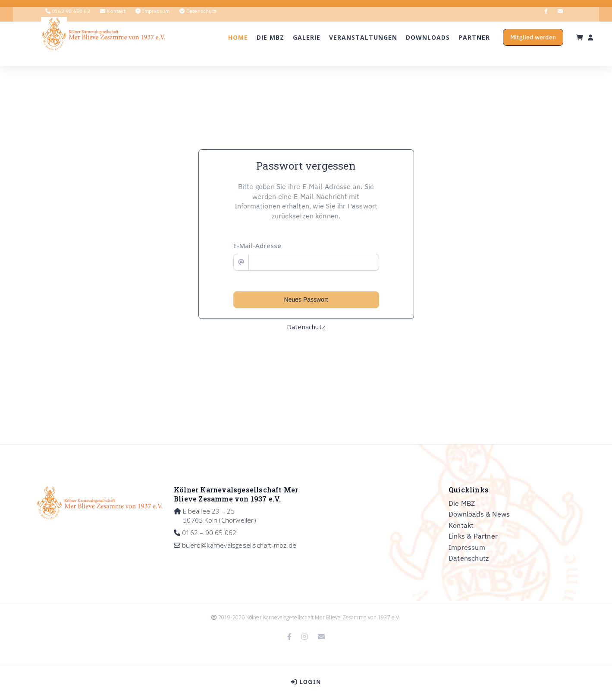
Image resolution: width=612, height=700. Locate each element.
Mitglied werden (505, 52)
